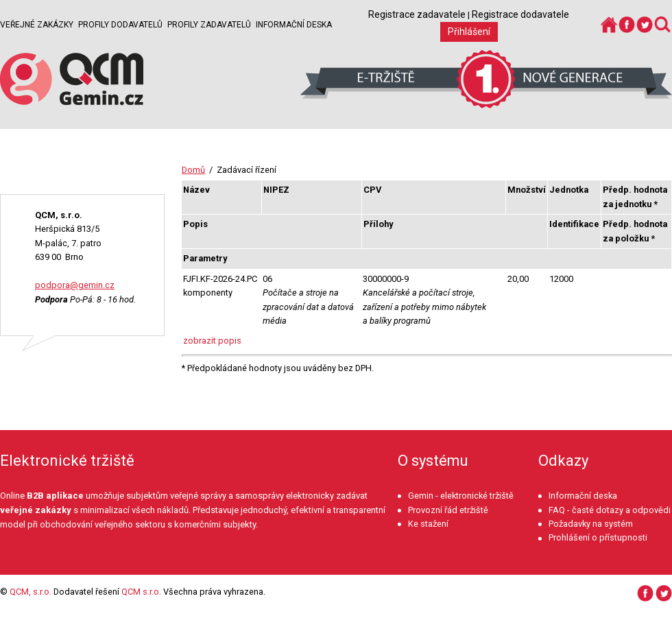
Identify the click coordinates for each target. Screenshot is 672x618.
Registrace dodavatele (520, 14)
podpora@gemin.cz (75, 285)
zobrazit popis (212, 341)
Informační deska (294, 25)
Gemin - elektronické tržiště (461, 496)
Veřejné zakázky (37, 25)
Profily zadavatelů (209, 25)
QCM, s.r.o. (31, 592)
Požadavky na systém (591, 524)
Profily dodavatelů (120, 25)
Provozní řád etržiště (448, 510)
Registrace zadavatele (417, 14)
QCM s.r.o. (141, 592)
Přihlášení (469, 32)
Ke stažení (428, 524)
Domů (193, 170)
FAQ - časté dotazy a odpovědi (610, 510)
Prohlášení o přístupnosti (598, 537)
